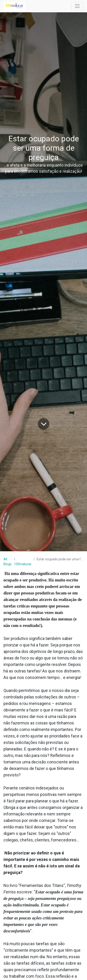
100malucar (23, 564)
